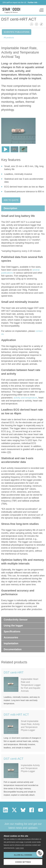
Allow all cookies (23, 855)
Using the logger (13, 626)
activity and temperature (25, 398)
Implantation (11, 643)
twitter (14, 810)
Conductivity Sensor (16, 620)
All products (9, 38)
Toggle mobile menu (41, 10)
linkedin (5, 810)
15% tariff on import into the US (21, 2)
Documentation (13, 649)
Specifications (12, 631)
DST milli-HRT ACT (16, 715)
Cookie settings (23, 862)
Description (10, 208)
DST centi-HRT (14, 672)
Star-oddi (11, 10)
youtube (41, 810)
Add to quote (11, 200)
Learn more (20, 848)
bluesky (23, 810)
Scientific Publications (17, 32)
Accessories (11, 637)
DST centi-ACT (14, 759)
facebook (32, 810)
